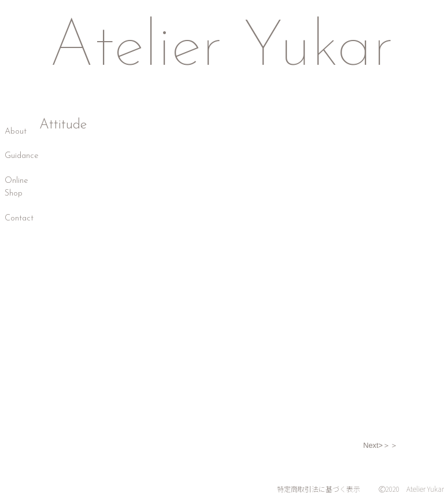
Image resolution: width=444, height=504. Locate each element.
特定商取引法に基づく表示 (319, 489)
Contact (19, 218)
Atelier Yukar (221, 49)
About (16, 132)
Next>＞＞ (380, 445)
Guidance (22, 156)
